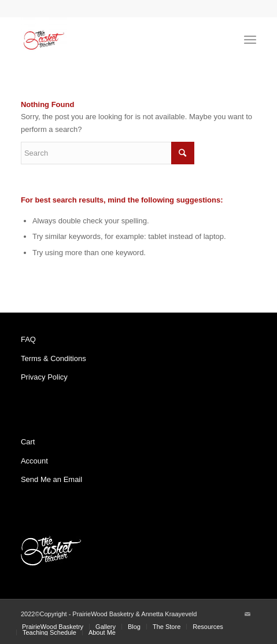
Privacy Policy (44, 377)
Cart (28, 442)
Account (34, 461)
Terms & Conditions (53, 358)
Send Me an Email (51, 479)
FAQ (28, 339)
